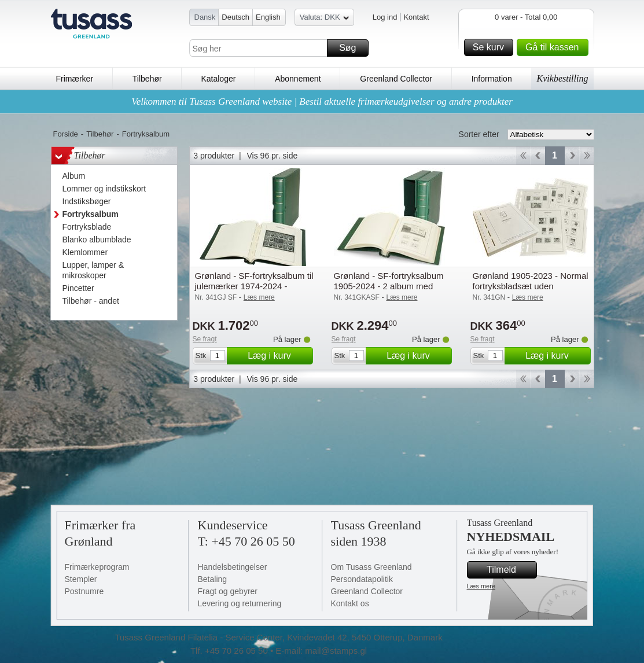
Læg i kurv (278, 356)
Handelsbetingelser (233, 567)
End (587, 156)
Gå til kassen (555, 47)
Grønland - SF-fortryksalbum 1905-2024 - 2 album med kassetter (389, 286)
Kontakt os (350, 603)
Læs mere (481, 586)
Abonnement (298, 79)
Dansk (205, 17)
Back (538, 156)
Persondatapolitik (362, 579)
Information (492, 79)
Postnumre (84, 591)
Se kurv (491, 47)
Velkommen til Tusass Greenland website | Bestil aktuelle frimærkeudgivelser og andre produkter (322, 102)
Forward (572, 156)
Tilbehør (147, 79)
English (268, 17)
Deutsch (235, 17)
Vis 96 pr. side (273, 156)
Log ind (385, 17)
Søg (352, 48)
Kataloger (218, 79)
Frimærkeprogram (97, 567)
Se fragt (205, 339)
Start (523, 156)
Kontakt (416, 17)
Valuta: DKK (324, 19)
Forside (66, 134)
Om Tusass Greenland (371, 567)
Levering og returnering (240, 603)
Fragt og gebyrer (228, 591)
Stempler (81, 579)
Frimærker (75, 79)
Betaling (213, 579)
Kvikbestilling (563, 78)
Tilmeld (510, 570)
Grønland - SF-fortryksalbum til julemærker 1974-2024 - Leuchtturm (254, 286)
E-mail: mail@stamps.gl (321, 651)
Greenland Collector (396, 79)
